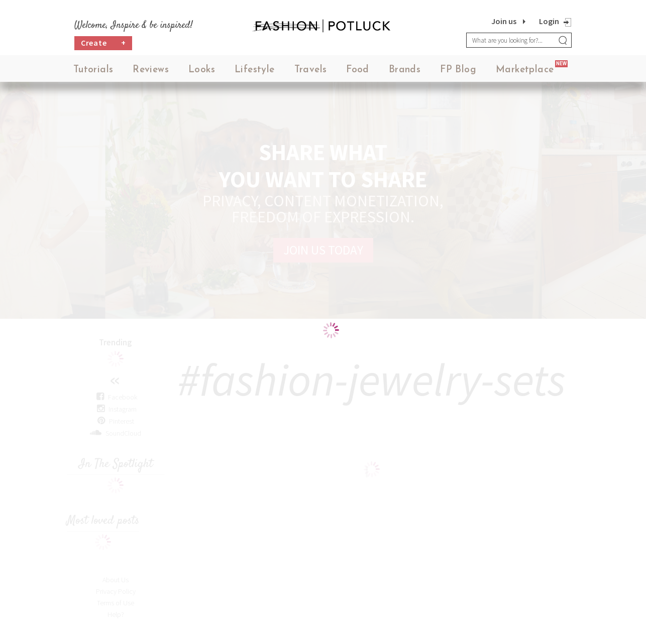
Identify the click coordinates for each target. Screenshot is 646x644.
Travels (311, 70)
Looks (202, 70)
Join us (504, 21)
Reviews (151, 70)
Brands (405, 70)
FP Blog (458, 70)
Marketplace (525, 70)
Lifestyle (255, 70)
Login (549, 21)
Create (103, 43)
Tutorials (93, 70)
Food (358, 70)
